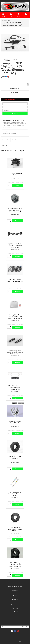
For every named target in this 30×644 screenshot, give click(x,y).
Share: (6, 76)
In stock (17, 185)
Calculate (15, 113)
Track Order (15, 590)
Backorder (15, 89)
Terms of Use (15, 605)
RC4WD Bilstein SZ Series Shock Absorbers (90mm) (15, 494)
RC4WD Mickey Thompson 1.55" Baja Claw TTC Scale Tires (15, 565)
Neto (20, 642)
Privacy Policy (15, 608)
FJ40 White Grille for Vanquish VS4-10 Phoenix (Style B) (15, 388)
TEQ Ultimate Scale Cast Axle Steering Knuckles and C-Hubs (15, 246)
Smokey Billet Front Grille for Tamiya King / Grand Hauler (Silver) (15, 317)
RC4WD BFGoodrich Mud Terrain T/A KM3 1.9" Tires (15, 529)
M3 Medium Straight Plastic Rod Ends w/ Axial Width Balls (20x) (15, 352)
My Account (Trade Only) (15, 587)
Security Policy (15, 612)
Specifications (16, 140)
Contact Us (15, 599)
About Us (15, 596)
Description (6, 140)
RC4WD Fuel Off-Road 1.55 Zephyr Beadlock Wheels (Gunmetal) (15, 210)
